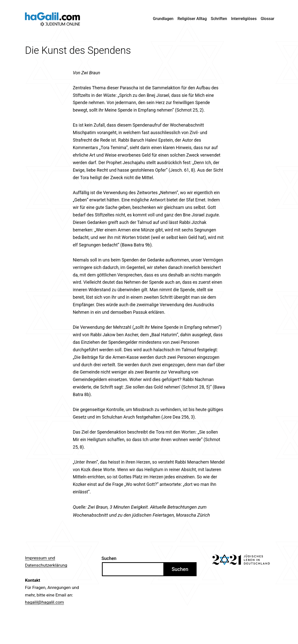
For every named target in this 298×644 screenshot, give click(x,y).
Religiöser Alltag (192, 19)
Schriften (219, 19)
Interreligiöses (244, 19)
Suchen (109, 558)
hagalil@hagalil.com (44, 602)
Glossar (267, 19)
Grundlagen (163, 19)
